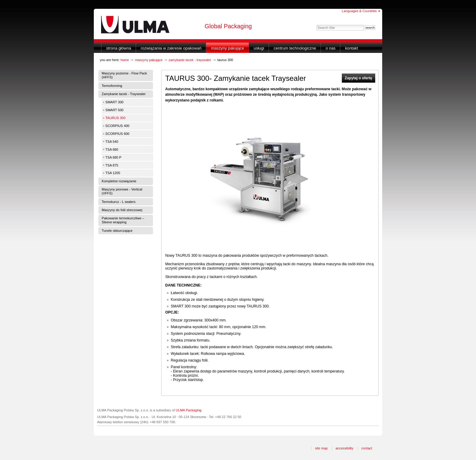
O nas (331, 48)
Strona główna (119, 48)
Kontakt (352, 48)
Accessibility (344, 448)
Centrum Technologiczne (295, 48)
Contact (367, 448)
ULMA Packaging (189, 410)
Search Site (316, 25)
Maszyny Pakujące (228, 48)
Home (125, 60)
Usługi (259, 48)
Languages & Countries (361, 11)
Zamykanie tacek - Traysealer (190, 60)
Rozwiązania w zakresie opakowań (171, 48)
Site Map (321, 448)
